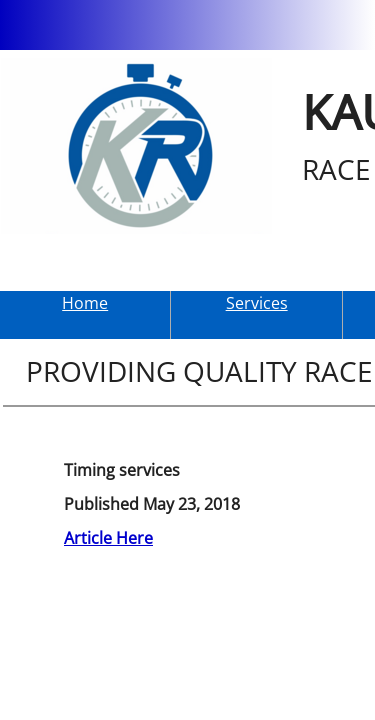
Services (257, 303)
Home (85, 303)
